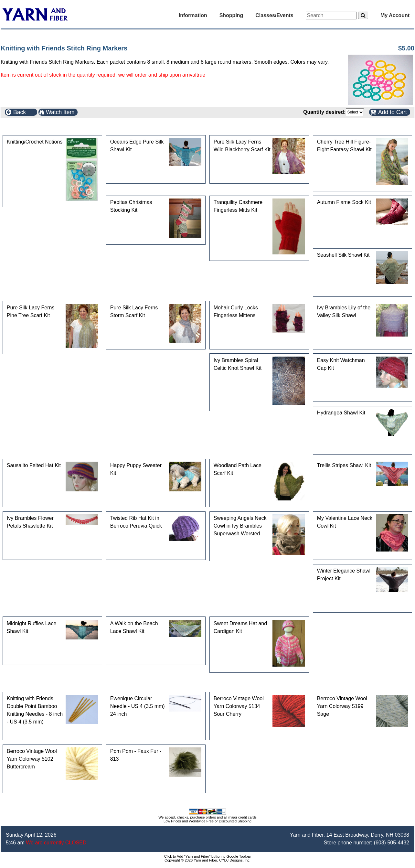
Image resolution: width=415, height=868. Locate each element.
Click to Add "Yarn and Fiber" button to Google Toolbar (208, 856)
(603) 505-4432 (392, 843)
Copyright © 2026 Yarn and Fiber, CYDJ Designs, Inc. (207, 860)
